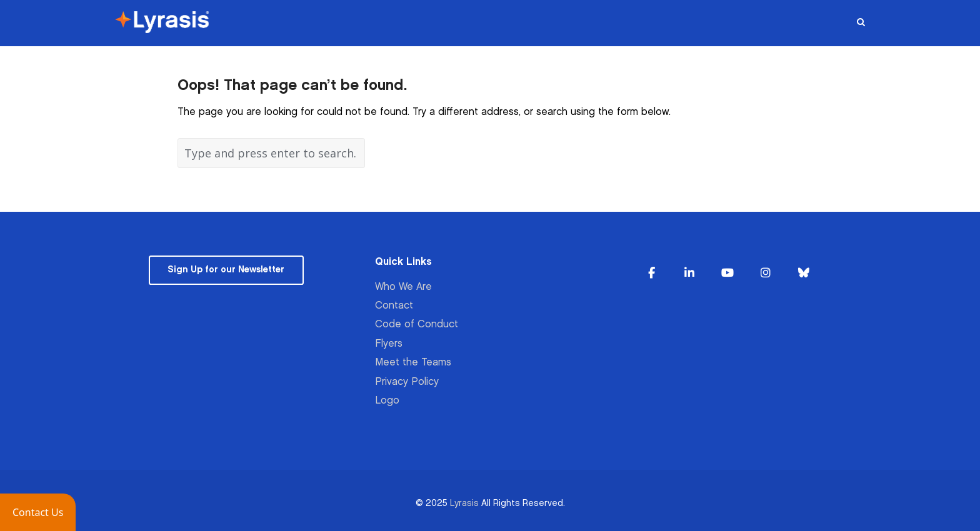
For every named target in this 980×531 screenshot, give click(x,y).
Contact (394, 306)
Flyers (389, 344)
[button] (38, 512)
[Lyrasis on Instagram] (766, 273)
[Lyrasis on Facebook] (652, 273)
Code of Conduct (417, 325)
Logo (387, 401)
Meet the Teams (413, 363)
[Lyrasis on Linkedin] (689, 273)
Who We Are (403, 287)
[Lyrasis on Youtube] (727, 273)
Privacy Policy (407, 382)
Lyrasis (464, 503)
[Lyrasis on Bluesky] (804, 273)
